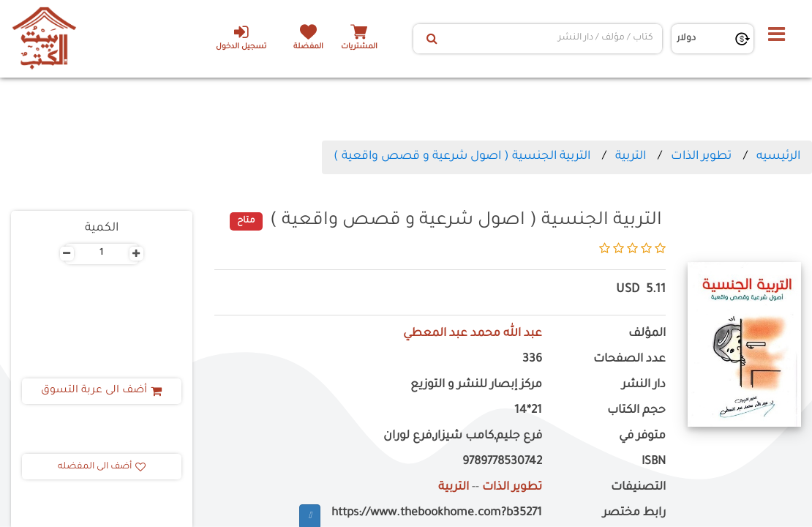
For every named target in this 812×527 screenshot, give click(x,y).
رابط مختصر (634, 513)
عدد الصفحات (629, 360)
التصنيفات (638, 488)
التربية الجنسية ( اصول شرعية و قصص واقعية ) (462, 157)
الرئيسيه (778, 157)
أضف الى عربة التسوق (101, 391)
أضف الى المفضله (102, 467)
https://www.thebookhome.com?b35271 (437, 513)
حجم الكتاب (636, 411)
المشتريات (359, 47)
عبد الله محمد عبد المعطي (473, 334)
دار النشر (644, 385)
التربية (631, 157)
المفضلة (308, 47)
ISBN (654, 462)
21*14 (528, 411)
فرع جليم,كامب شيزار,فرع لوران (463, 437)
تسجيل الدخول (241, 37)
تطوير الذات (701, 157)
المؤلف (647, 334)
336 (532, 360)
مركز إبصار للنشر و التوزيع (476, 385)
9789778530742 (502, 462)
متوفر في (642, 437)
